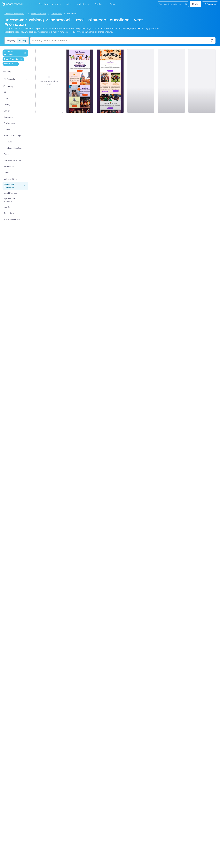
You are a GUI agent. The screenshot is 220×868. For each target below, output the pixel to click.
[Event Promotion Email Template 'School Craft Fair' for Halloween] (80, 81)
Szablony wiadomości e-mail (15, 14)
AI (69, 4)
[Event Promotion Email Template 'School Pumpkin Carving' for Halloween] (171, 81)
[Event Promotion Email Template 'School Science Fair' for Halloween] (141, 81)
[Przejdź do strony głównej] (12, 4)
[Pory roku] (26, 79)
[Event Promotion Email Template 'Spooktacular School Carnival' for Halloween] (110, 81)
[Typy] (26, 72)
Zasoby (100, 4)
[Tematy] (26, 86)
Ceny (114, 4)
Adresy (23, 40)
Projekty (11, 40)
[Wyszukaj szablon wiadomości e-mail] (121, 40)
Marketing (83, 4)
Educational (57, 14)
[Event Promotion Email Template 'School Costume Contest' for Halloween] (202, 81)
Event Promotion (39, 14)
